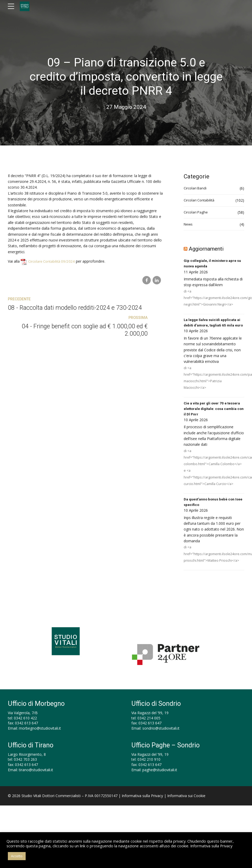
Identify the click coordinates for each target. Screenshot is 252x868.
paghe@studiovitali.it (160, 778)
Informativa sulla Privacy (142, 804)
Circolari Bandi (196, 188)
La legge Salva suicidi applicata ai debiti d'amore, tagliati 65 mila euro (213, 326)
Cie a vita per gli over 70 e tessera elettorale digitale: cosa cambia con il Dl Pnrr (213, 416)
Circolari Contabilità (200, 200)
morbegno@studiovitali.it (40, 737)
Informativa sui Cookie (186, 804)
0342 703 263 (25, 768)
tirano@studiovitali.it (36, 778)
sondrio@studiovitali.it (161, 737)
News (189, 224)
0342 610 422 (25, 727)
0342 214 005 (149, 727)
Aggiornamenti (208, 249)
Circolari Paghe (196, 212)
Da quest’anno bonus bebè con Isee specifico (210, 510)
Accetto (17, 856)
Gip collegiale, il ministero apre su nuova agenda (213, 264)
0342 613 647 (26, 732)
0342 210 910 (149, 768)
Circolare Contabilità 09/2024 (53, 261)
